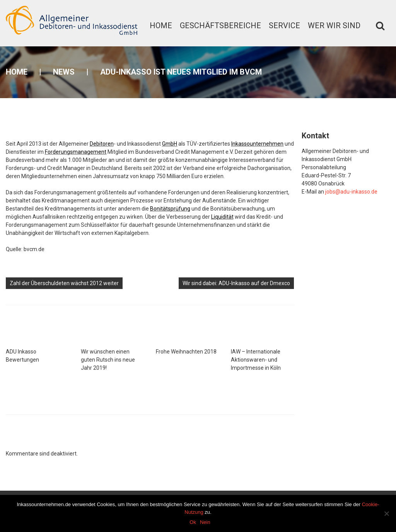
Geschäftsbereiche (220, 25)
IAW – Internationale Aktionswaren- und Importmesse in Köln (256, 360)
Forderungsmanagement (76, 152)
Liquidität (222, 217)
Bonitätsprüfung (170, 209)
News (64, 72)
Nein (205, 522)
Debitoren (102, 144)
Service (284, 25)
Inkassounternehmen (257, 144)
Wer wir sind (334, 25)
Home (161, 25)
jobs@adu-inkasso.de (351, 192)
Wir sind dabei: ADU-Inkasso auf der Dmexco (236, 283)
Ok (193, 522)
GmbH (170, 144)
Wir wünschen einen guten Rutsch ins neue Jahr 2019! (108, 360)
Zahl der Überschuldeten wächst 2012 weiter (64, 283)
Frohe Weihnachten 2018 (186, 352)
